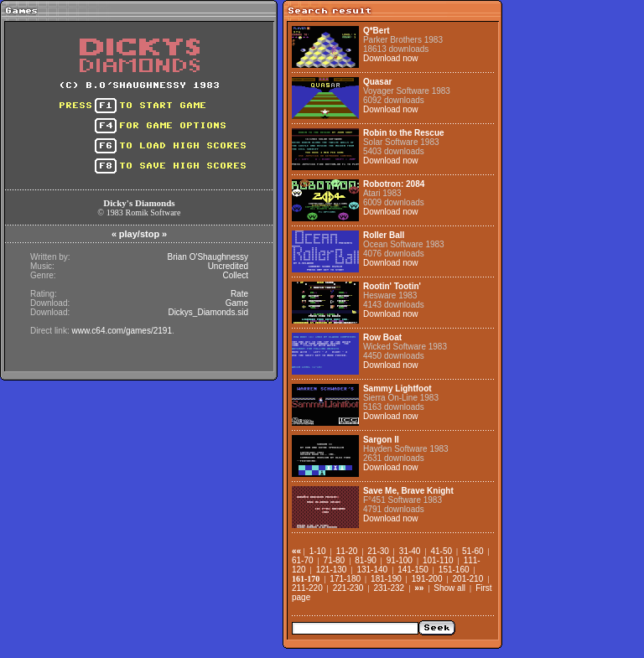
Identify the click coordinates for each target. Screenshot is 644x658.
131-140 (372, 570)
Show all (449, 588)
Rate (239, 294)
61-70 (303, 560)
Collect (235, 275)
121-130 (332, 570)
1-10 (318, 551)
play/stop (139, 234)
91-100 (400, 560)
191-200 (427, 579)
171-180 (345, 579)
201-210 (468, 579)
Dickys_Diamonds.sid (208, 312)
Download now (391, 58)
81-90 (366, 560)
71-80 (335, 560)
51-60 (473, 551)
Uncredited (228, 266)
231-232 (389, 588)
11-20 (347, 551)
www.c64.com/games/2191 (122, 331)
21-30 (378, 551)
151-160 (454, 570)
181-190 (386, 579)
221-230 (348, 588)
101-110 (438, 560)
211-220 (307, 588)
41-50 (441, 551)
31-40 (410, 551)
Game (237, 303)
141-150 (413, 570)
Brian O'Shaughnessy (208, 257)
